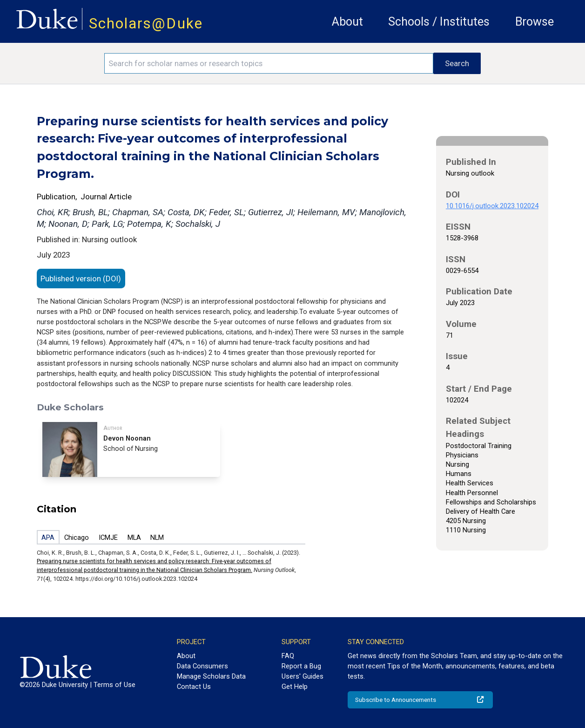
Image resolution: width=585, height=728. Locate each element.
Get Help (295, 687)
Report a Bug (301, 666)
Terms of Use (114, 685)
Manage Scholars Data (211, 676)
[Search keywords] (269, 63)
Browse (535, 22)
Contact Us (194, 687)
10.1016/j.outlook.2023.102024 (492, 206)
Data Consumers (202, 666)
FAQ (288, 656)
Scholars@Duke (146, 24)
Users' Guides (303, 676)
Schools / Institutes (439, 22)
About (347, 22)
